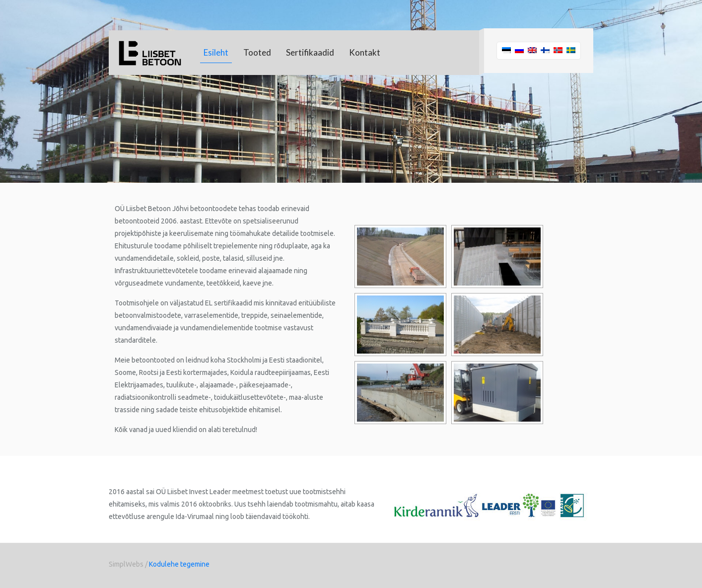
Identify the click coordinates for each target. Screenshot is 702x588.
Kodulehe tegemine (179, 564)
